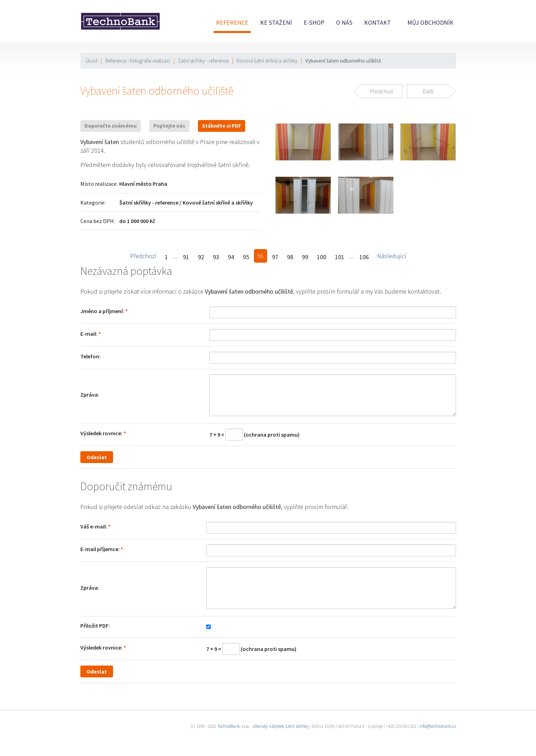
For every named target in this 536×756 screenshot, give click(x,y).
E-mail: (89, 334)
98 (290, 257)
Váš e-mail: (94, 526)
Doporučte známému (111, 126)
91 (186, 257)
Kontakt (378, 23)
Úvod (92, 61)
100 (322, 257)
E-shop (314, 23)
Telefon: (90, 356)
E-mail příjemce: (100, 549)
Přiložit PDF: (95, 626)
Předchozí (143, 256)
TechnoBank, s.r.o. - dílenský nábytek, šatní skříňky (263, 726)
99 (305, 257)
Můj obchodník (430, 23)
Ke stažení (276, 23)
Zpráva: (90, 395)
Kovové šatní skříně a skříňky (267, 61)
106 (364, 257)
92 (201, 257)
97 (275, 257)
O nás (344, 23)
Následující (392, 256)
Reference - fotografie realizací (138, 61)
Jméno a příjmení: (102, 311)
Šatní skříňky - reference (203, 61)
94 (231, 257)
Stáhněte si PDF (222, 126)
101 (340, 257)
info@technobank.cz (438, 726)
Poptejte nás (169, 126)
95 (246, 257)
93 (216, 257)
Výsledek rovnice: (101, 433)
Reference (232, 23)
